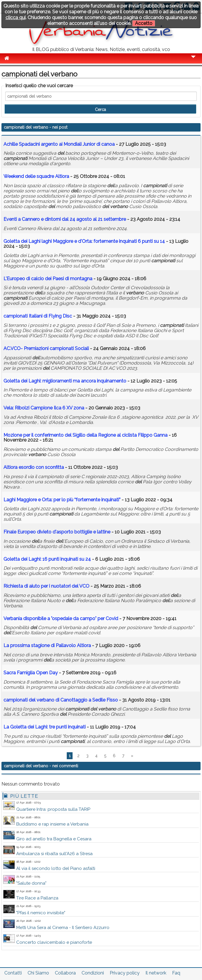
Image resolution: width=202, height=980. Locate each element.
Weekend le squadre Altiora (36, 176)
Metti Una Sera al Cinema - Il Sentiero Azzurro (63, 928)
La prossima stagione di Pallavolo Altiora (47, 645)
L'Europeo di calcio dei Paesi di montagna (48, 279)
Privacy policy (125, 973)
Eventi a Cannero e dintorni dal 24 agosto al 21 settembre (65, 219)
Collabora (65, 973)
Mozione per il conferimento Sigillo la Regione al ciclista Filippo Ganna (85, 435)
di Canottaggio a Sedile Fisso (61, 700)
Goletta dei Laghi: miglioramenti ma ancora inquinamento (65, 381)
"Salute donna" (31, 883)
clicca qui (16, 18)
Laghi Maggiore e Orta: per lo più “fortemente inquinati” (62, 500)
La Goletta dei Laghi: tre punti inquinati (45, 727)
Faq (176, 973)
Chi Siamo (38, 973)
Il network (156, 973)
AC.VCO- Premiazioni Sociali (46, 348)
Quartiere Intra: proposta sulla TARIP (53, 809)
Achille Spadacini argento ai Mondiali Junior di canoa (59, 144)
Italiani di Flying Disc (38, 316)
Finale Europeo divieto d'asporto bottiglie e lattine (57, 532)
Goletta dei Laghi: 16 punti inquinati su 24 (47, 559)
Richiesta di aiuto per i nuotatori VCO (46, 586)
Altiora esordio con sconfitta (34, 467)
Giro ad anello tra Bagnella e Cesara (54, 839)
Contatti (13, 973)
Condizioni (93, 973)
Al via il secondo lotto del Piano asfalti (56, 868)
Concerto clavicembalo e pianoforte (54, 942)
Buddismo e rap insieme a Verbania (52, 824)
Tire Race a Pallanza (37, 898)
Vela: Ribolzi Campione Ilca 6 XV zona (44, 408)
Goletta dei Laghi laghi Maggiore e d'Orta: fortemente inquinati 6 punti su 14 (84, 241)
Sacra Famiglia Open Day (31, 673)
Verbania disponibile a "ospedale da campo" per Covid (61, 619)
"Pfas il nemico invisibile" (41, 913)
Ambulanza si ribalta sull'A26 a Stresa (54, 854)
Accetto (144, 23)
